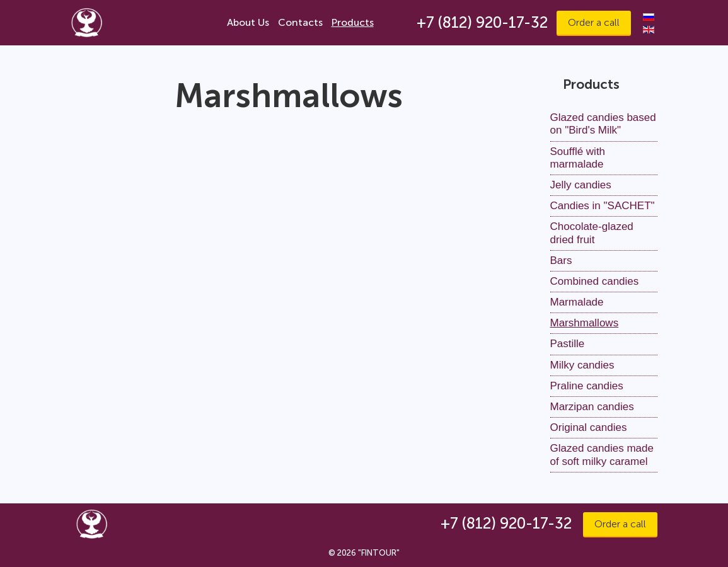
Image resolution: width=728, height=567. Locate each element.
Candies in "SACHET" (603, 206)
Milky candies (582, 365)
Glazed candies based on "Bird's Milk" (603, 124)
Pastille (568, 344)
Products (353, 22)
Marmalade (577, 302)
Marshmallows (585, 323)
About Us (248, 22)
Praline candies (587, 386)
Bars (561, 261)
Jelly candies (581, 185)
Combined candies (595, 281)
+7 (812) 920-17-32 (482, 22)
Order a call (594, 22)
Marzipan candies (592, 407)
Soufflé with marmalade (578, 158)
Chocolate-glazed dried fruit (592, 233)
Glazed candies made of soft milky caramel (602, 455)
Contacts (300, 22)
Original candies (589, 427)
